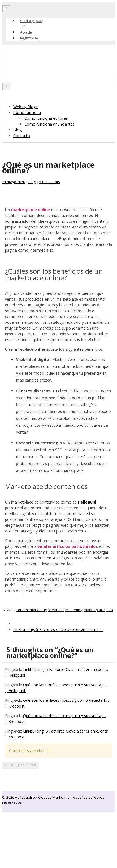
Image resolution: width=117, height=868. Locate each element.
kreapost (56, 610)
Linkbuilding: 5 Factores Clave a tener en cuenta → (58, 629)
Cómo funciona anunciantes (50, 124)
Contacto (22, 136)
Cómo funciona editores (46, 118)
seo (110, 610)
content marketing (32, 610)
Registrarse (29, 38)
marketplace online (31, 210)
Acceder (27, 32)
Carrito (31, 21)
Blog (17, 130)
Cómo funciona (27, 112)
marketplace (94, 610)
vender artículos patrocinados (68, 546)
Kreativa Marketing (54, 797)
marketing (74, 610)
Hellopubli (44, 70)
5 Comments (50, 182)
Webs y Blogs (25, 107)
